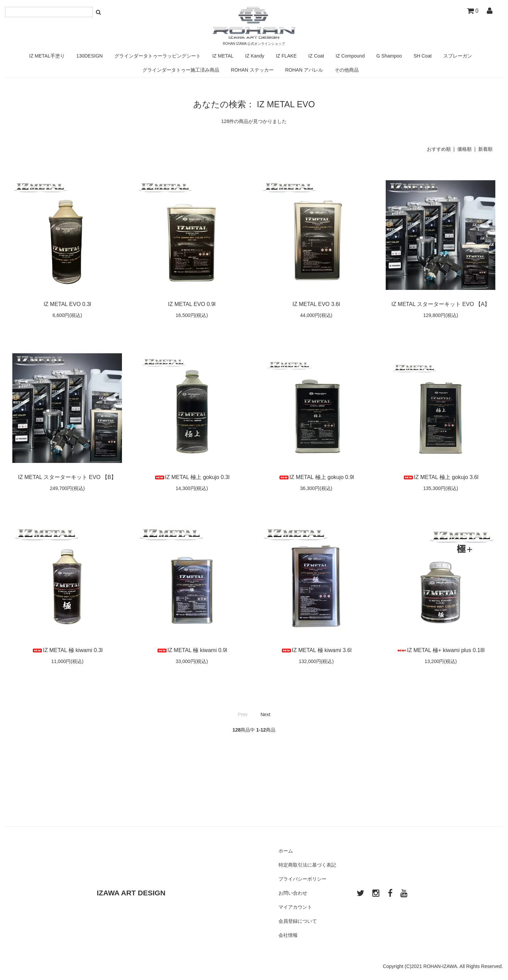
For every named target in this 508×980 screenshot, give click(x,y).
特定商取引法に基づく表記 (307, 865)
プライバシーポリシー (302, 879)
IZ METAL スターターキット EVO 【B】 (67, 477)
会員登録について (298, 921)
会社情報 (288, 935)
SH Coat (423, 56)
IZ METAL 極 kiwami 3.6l (316, 650)
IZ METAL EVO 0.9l (192, 304)
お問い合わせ (293, 893)
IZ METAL (223, 56)
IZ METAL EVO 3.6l (316, 304)
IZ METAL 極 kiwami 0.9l (192, 650)
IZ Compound (350, 56)
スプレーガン (458, 56)
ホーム (286, 851)
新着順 (485, 149)
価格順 (464, 149)
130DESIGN (90, 56)
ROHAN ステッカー (252, 70)
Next (265, 714)
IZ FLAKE (286, 56)
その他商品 (347, 70)
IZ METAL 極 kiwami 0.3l (67, 650)
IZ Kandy (255, 56)
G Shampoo (389, 56)
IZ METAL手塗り (47, 56)
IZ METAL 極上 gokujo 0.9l (316, 477)
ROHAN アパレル (304, 70)
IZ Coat (316, 56)
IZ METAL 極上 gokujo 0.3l (192, 477)
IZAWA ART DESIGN (131, 893)
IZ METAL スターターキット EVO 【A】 (441, 304)
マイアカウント (295, 907)
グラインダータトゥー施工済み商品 (181, 70)
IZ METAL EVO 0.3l (67, 304)
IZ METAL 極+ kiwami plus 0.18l (441, 650)
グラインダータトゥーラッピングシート (158, 56)
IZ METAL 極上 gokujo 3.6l (441, 477)
